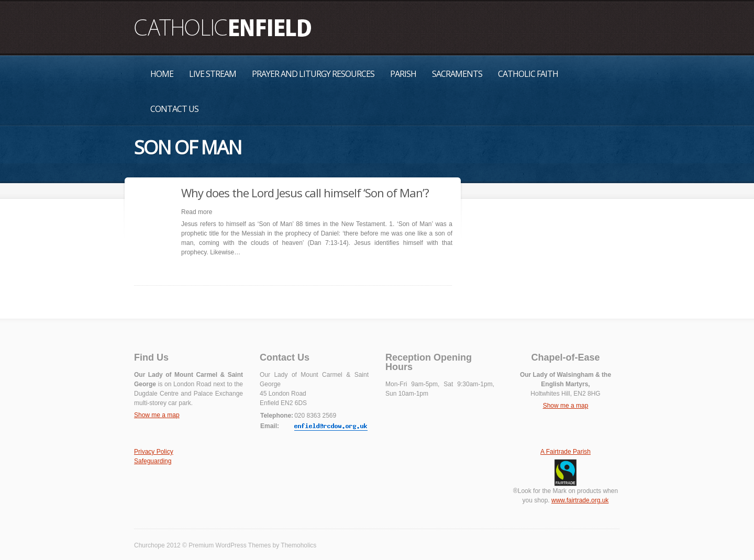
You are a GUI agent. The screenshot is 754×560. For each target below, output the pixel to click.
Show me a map (157, 415)
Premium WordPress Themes (230, 545)
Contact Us (174, 109)
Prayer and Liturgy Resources (313, 74)
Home (162, 74)
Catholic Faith (528, 74)
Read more (197, 212)
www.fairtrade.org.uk (580, 500)
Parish (403, 74)
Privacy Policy (154, 452)
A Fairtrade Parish (565, 452)
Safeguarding (153, 461)
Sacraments (457, 74)
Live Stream (213, 74)
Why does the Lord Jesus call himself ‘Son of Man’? (305, 193)
